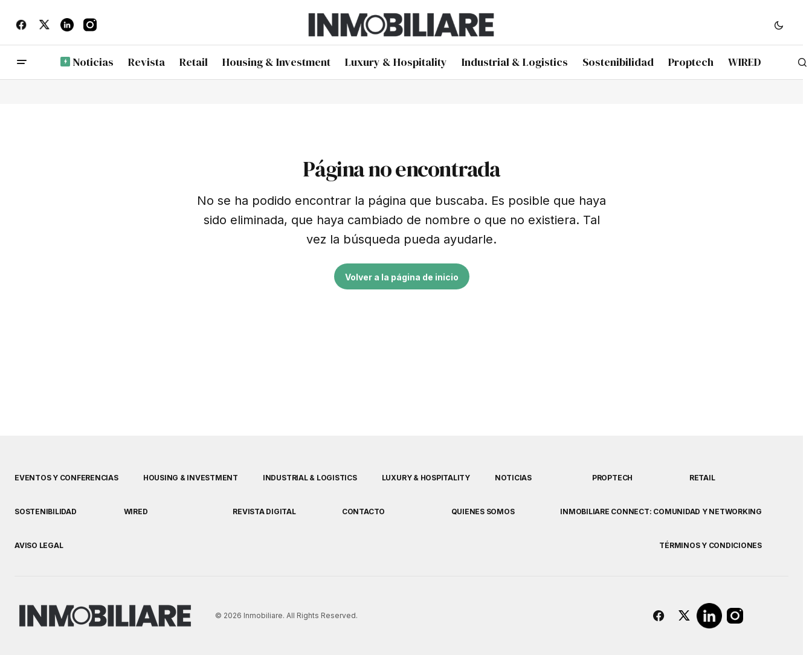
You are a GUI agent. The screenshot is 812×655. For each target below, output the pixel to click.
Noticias (513, 478)
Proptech (612, 478)
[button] (779, 25)
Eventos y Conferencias (66, 478)
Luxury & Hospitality (426, 478)
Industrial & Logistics (310, 478)
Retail (702, 478)
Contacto (363, 511)
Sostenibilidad (46, 511)
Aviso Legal (39, 545)
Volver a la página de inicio (402, 277)
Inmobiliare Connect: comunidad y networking (661, 511)
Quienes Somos (483, 511)
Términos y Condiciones (710, 545)
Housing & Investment (191, 478)
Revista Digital (264, 511)
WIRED (136, 511)
